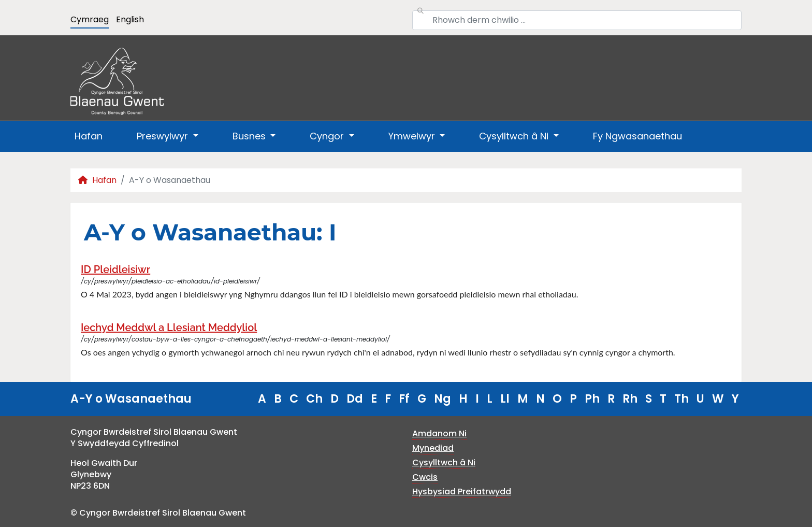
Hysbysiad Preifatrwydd (462, 492)
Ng (443, 399)
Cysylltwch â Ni (444, 462)
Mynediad (433, 448)
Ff (404, 399)
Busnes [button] (250, 136)
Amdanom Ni (439, 433)
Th (682, 399)
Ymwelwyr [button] (413, 136)
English (130, 19)
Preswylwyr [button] (164, 136)
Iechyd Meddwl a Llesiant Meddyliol (169, 327)
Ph (592, 399)
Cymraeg (90, 19)
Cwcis (425, 477)
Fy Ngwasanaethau (637, 136)
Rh (630, 399)
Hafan (89, 136)
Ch (314, 399)
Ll (505, 399)
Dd (355, 399)
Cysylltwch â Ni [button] (515, 136)
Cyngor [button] (328, 136)
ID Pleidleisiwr (115, 269)
